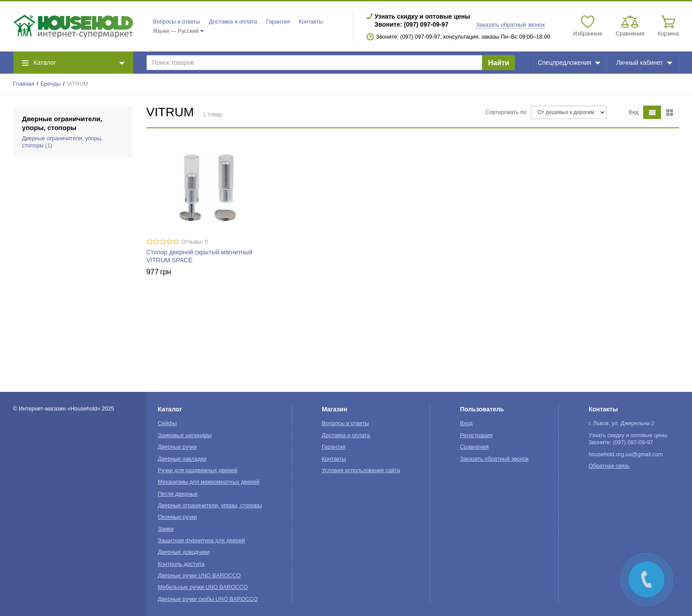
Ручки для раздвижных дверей (198, 470)
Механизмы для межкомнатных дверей (209, 482)
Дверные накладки (182, 459)
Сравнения (474, 447)
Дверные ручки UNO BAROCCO (200, 576)
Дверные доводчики (184, 552)
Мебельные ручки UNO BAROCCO (203, 587)
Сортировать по (506, 112)
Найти (498, 63)
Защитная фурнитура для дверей (202, 541)
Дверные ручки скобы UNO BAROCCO (208, 599)
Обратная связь (609, 466)
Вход (466, 423)
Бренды (51, 84)
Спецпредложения (569, 63)
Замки (166, 529)
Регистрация (476, 435)
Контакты (311, 22)
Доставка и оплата (233, 22)
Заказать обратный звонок (511, 25)
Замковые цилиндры (185, 435)
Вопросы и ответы (177, 22)
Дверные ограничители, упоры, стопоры (210, 505)
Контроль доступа (181, 564)
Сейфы (168, 423)
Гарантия (278, 22)
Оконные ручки (178, 517)
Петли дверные (178, 494)
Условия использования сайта (361, 470)
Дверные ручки (178, 447)
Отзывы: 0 (195, 242)
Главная (24, 84)
